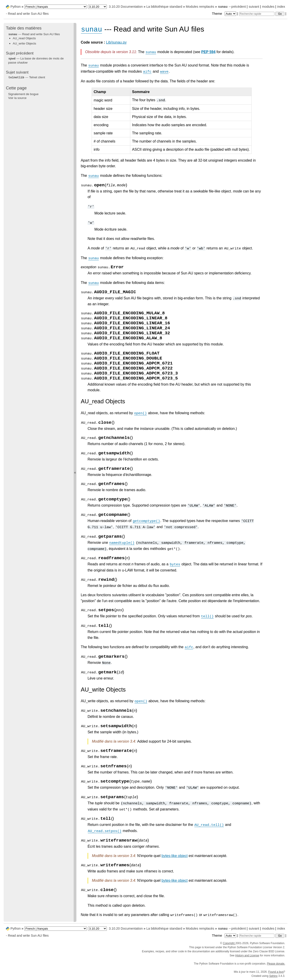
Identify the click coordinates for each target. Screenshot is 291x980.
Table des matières (24, 28)
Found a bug (276, 972)
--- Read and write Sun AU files (34, 34)
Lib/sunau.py (116, 42)
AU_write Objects (24, 43)
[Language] (56, 7)
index (281, 7)
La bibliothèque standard (164, 7)
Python (16, 7)
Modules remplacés (200, 7)
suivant (254, 7)
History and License (247, 955)
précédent (238, 7)
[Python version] (97, 7)
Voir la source (17, 98)
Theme (224, 14)
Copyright (229, 943)
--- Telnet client (27, 77)
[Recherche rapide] (257, 14)
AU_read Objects (24, 38)
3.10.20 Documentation (126, 7)
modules (268, 7)
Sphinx (273, 976)
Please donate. (276, 964)
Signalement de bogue (23, 94)
